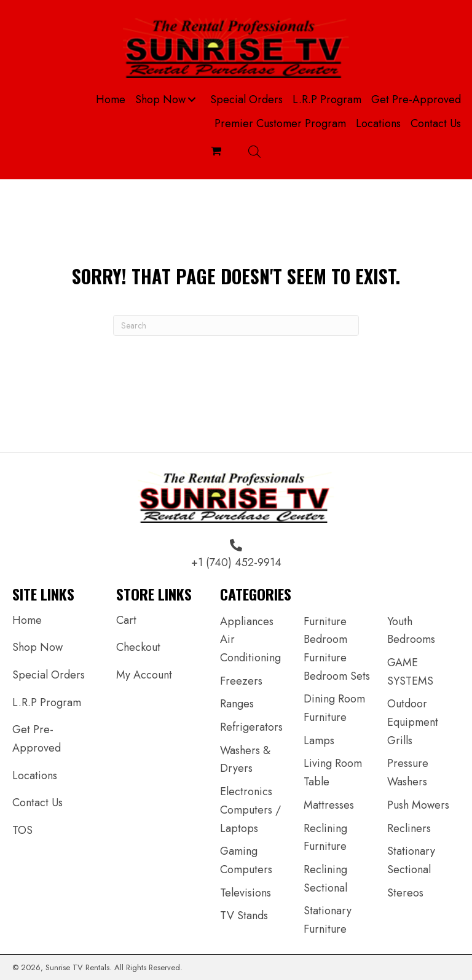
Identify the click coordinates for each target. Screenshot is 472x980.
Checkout (138, 647)
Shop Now (37, 647)
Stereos (405, 893)
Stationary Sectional (411, 860)
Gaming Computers (246, 860)
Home (27, 620)
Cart (126, 620)
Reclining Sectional (325, 879)
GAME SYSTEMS (410, 672)
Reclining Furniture (325, 838)
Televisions (246, 893)
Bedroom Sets (337, 676)
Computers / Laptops (250, 819)
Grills (400, 741)
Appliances (247, 621)
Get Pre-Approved (37, 739)
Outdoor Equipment (413, 713)
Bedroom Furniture (325, 648)
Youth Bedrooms (411, 631)
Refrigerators (251, 727)
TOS (22, 830)
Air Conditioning (250, 648)
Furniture (325, 621)
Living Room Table (333, 772)
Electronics (246, 791)
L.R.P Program (47, 702)
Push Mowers (418, 805)
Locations (35, 776)
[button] (192, 100)
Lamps (319, 741)
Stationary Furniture (328, 920)
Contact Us (37, 803)
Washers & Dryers (245, 760)
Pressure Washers (408, 772)
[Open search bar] (254, 151)
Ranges (237, 704)
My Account (144, 675)
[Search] (236, 325)
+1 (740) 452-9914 (236, 562)
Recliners (409, 828)
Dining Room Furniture (334, 708)
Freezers (241, 681)
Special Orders (49, 675)
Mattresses (329, 805)
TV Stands (244, 916)
